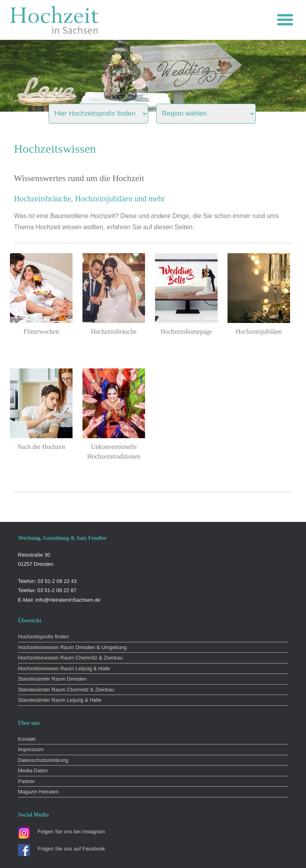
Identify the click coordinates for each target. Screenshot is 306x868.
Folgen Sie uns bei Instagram (72, 832)
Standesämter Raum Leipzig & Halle (60, 700)
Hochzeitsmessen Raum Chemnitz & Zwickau (70, 658)
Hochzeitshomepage (186, 332)
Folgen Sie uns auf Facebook (72, 849)
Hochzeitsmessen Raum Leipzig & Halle (64, 668)
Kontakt (27, 739)
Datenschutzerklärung (43, 760)
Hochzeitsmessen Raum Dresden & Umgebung (72, 647)
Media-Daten (33, 771)
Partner (26, 781)
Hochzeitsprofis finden (43, 637)
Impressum (31, 749)
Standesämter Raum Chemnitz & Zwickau (66, 690)
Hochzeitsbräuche (114, 332)
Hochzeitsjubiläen (259, 332)
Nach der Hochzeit (41, 447)
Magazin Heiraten (38, 792)
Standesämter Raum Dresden (52, 679)
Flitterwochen (41, 332)
